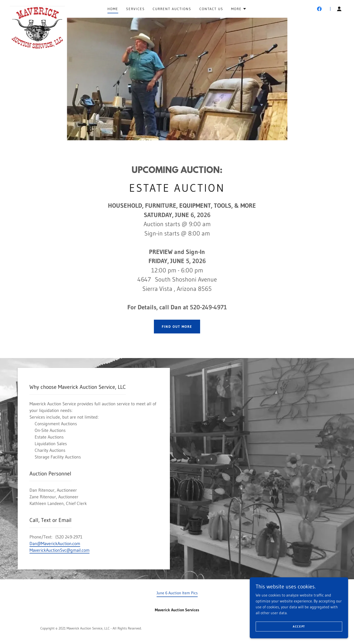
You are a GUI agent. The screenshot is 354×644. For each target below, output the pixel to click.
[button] (239, 9)
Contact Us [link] (211, 9)
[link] (37, 8)
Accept (299, 636)
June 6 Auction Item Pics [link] (177, 593)
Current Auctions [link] (172, 9)
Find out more (177, 327)
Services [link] (135, 9)
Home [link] (113, 9)
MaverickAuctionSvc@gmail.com (59, 550)
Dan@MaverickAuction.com (55, 544)
